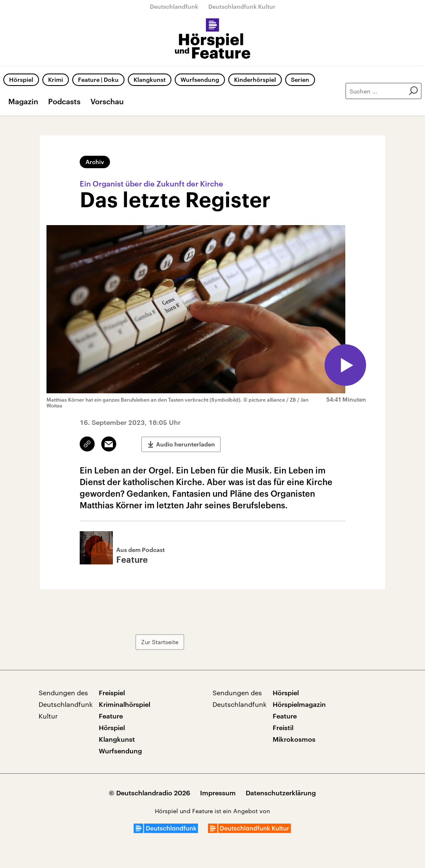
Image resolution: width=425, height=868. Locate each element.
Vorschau (107, 101)
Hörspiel (21, 80)
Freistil (283, 727)
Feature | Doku (98, 80)
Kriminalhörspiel (125, 704)
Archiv (95, 162)
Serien (300, 80)
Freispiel (112, 693)
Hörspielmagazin (299, 704)
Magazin (23, 101)
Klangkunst (150, 80)
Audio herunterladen (186, 444)
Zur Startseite (160, 642)
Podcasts (64, 101)
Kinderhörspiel (255, 80)
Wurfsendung (200, 80)
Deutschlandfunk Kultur (242, 6)
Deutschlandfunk (174, 6)
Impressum (218, 793)
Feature (111, 716)
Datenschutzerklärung (281, 793)
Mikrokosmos (294, 739)
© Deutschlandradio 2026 (149, 793)
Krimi (56, 80)
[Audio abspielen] (345, 365)
